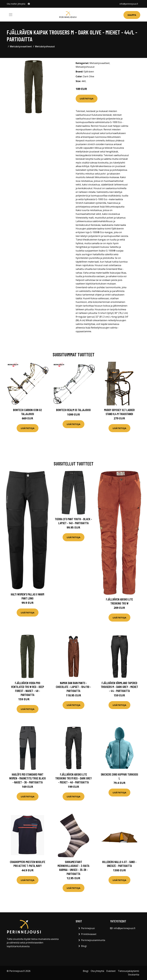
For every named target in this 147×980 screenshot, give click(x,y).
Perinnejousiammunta (93, 940)
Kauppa (132, 15)
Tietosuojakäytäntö (128, 971)
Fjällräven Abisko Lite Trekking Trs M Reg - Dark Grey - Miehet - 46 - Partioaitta (73, 778)
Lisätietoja (87, 99)
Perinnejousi (88, 928)
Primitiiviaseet (89, 934)
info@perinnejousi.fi (129, 4)
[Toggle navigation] (11, 15)
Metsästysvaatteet (21, 46)
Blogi (84, 946)
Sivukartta (134, 975)
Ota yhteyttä (97, 971)
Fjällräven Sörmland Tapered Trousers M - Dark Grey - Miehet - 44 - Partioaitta (119, 687)
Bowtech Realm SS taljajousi (73, 410)
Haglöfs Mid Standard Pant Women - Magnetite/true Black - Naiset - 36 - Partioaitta (27, 778)
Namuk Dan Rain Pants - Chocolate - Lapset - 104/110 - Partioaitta (73, 687)
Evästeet (111, 971)
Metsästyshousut (45, 46)
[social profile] (29, 4)
